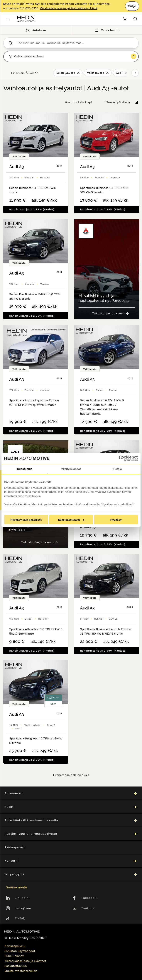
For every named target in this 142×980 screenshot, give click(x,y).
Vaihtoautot (95, 73)
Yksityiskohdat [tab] (71, 469)
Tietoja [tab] (117, 469)
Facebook (89, 898)
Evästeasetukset (71, 520)
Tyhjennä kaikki (25, 73)
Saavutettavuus (16, 966)
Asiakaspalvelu (15, 847)
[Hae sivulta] (135, 19)
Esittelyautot (66, 73)
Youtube (88, 908)
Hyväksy (116, 520)
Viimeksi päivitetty (118, 102)
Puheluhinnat (14, 956)
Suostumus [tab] (25, 469)
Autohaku (35, 30)
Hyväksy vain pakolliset (26, 520)
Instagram (23, 908)
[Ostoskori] (125, 19)
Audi (119, 73)
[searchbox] (75, 43)
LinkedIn (22, 898)
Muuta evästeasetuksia (21, 971)
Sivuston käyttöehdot (20, 951)
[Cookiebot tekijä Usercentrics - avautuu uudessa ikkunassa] (122, 458)
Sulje (132, 6)
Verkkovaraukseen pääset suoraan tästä (69, 8)
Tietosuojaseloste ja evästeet (25, 961)
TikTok (20, 918)
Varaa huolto (106, 30)
